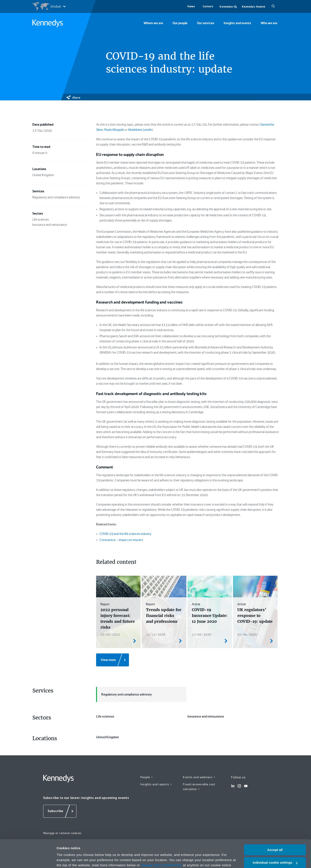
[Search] (273, 6)
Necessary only (275, 852)
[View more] (113, 660)
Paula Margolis (114, 130)
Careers (208, 6)
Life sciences (105, 716)
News (191, 6)
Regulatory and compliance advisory (124, 694)
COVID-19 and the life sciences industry (125, 534)
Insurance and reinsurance (206, 716)
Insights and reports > (156, 784)
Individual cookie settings (275, 840)
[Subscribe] (60, 811)
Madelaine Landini (140, 130)
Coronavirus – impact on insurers (121, 540)
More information (70, 859)
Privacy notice (112, 848)
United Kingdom (107, 737)
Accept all (275, 827)
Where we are (153, 23)
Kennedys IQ (228, 7)
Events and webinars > (199, 777)
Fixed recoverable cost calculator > (199, 787)
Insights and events (237, 23)
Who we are (269, 23)
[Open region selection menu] (49, 6)
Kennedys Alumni (254, 7)
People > (147, 777)
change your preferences (161, 842)
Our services (206, 23)
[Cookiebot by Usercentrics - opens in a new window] (28, 860)
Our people (180, 23)
